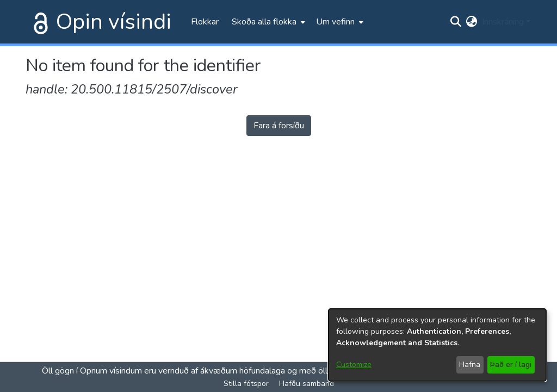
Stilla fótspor (246, 384)
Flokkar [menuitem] (205, 22)
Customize (354, 365)
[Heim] (39, 22)
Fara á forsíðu (279, 126)
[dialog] (437, 345)
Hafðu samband (307, 384)
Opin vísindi (114, 22)
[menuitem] (267, 22)
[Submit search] (456, 22)
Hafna (470, 365)
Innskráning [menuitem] (503, 22)
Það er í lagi (511, 365)
